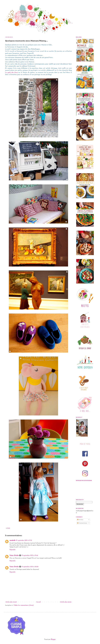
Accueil (38, 602)
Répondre (12, 550)
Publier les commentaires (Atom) (24, 605)
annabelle (12, 541)
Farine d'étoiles (14, 556)
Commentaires (82, 523)
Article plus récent (11, 602)
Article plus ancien (66, 602)
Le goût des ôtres (12, 72)
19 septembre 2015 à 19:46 (30, 556)
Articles (80, 520)
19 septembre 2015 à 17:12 (24, 541)
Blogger (53, 639)
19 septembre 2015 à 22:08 (30, 567)
